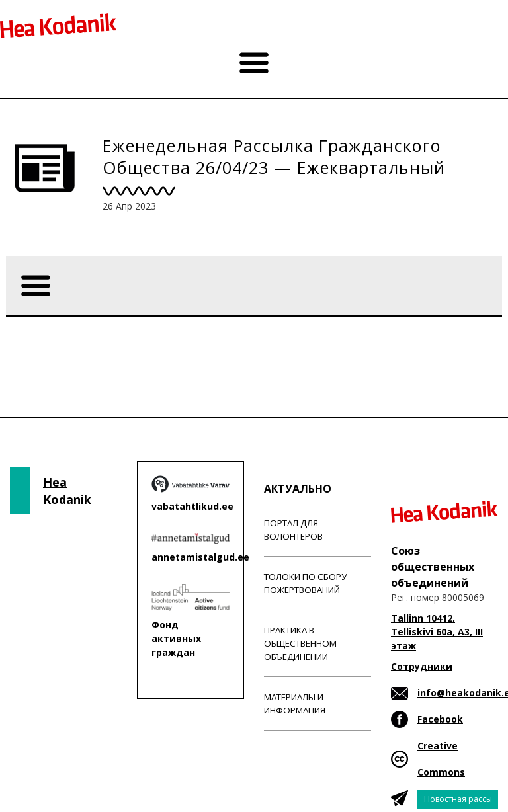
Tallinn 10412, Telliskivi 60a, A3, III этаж (437, 632)
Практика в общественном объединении (300, 643)
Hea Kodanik (67, 491)
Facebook (440, 719)
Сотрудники (422, 666)
